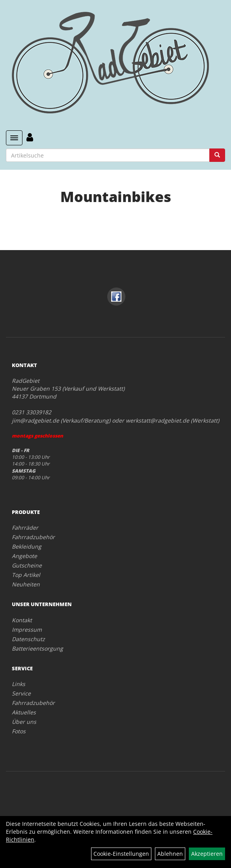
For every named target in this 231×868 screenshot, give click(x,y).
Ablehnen (170, 854)
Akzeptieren (207, 854)
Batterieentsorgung (37, 648)
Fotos (19, 731)
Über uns (24, 722)
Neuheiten (26, 584)
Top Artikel (26, 575)
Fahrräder (25, 528)
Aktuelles (24, 712)
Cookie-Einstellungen (121, 854)
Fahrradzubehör (33, 537)
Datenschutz (28, 639)
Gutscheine (27, 565)
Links (19, 684)
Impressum (27, 630)
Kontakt (22, 620)
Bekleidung (27, 546)
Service (21, 693)
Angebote (24, 556)
